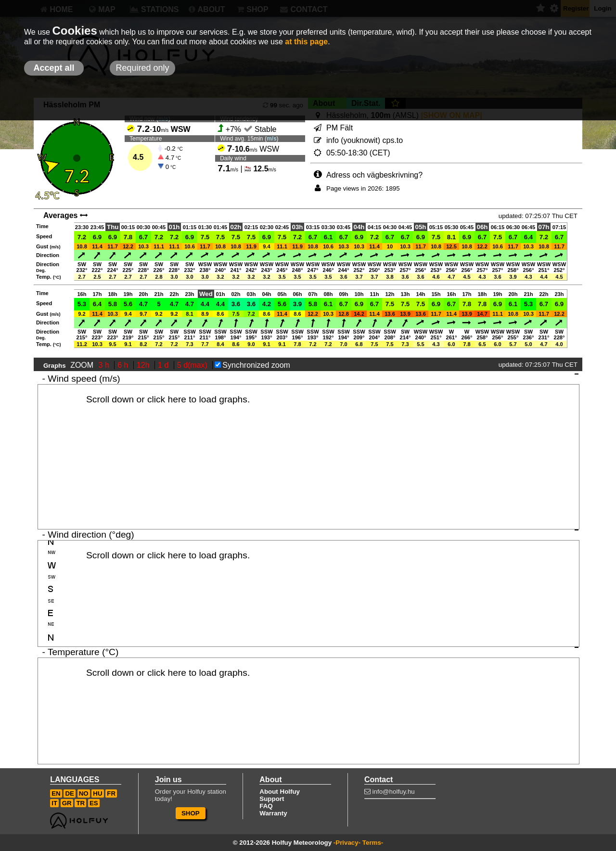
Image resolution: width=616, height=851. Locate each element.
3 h (105, 365)
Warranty (273, 813)
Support (272, 799)
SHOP (191, 813)
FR (111, 793)
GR (67, 803)
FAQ (266, 806)
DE (70, 793)
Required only (142, 68)
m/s (272, 139)
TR (80, 803)
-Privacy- (347, 843)
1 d (164, 365)
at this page (306, 42)
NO (84, 793)
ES (94, 803)
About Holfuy (280, 792)
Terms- (373, 843)
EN (56, 793)
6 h (124, 365)
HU (97, 793)
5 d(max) (193, 365)
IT (54, 803)
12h (144, 365)
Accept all (54, 68)
